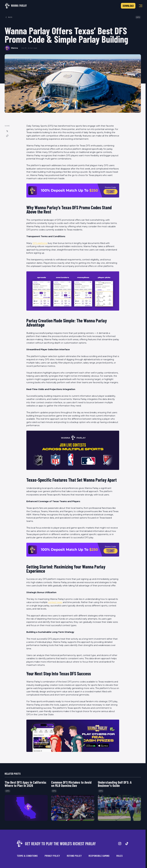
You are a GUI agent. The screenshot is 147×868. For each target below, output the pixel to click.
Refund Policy (74, 856)
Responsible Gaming (99, 856)
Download (128, 6)
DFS (138, 17)
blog (9, 17)
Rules (120, 856)
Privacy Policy (52, 856)
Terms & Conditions (27, 856)
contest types (55, 602)
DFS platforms (40, 243)
